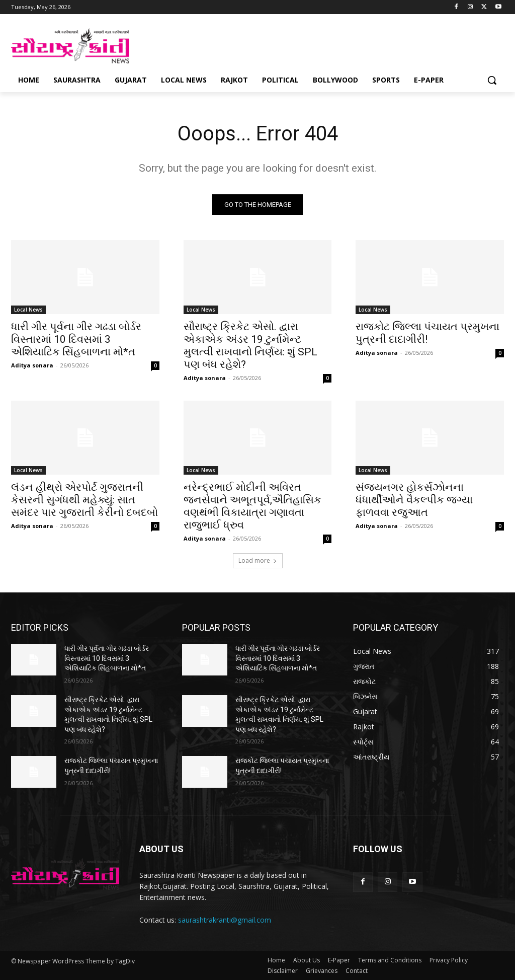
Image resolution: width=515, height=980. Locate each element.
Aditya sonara (32, 365)
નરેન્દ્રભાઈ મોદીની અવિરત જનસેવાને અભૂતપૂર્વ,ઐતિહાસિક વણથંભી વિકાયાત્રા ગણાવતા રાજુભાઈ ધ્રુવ (252, 507)
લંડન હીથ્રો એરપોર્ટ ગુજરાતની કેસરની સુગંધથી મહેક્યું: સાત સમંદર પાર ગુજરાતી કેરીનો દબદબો (84, 500)
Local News (28, 310)
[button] (492, 80)
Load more (258, 561)
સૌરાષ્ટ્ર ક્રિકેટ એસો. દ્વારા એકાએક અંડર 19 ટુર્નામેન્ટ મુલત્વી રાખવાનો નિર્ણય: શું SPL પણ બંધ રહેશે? (250, 346)
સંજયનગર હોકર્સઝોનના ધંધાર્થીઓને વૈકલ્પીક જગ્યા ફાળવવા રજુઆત (414, 500)
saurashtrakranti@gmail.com (225, 920)
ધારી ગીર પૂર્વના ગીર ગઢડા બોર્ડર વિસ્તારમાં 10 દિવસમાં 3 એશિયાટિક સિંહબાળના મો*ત (76, 339)
